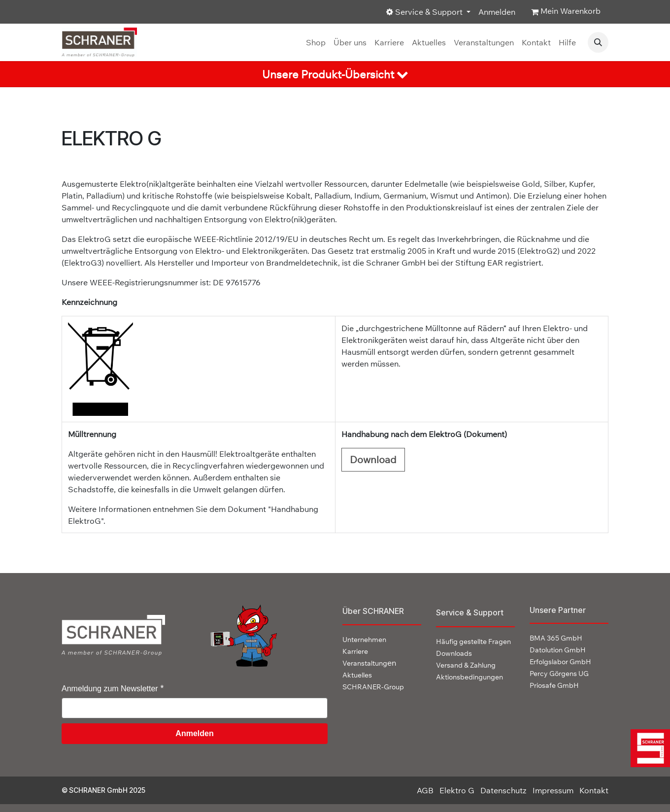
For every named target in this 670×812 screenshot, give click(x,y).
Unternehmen (364, 640)
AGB (425, 790)
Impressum (553, 790)
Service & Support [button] (425, 12)
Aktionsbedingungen (469, 677)
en (369, 663)
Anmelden (497, 12)
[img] (649, 748)
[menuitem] (316, 42)
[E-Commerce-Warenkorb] (566, 12)
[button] (598, 42)
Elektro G (457, 790)
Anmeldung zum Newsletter (110, 689)
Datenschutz (503, 790)
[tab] (335, 74)
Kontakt (594, 790)
